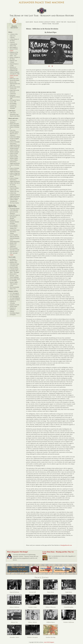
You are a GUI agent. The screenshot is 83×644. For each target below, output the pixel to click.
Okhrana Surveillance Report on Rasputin (15, 313)
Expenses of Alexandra (13, 302)
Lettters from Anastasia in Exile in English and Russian (15, 195)
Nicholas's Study (32, 601)
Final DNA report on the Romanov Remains (15, 217)
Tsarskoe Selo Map (51, 631)
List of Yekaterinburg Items (15, 241)
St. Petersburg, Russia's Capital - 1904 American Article (14, 283)
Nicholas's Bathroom (69, 616)
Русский (16, 75)
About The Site (61, 22)
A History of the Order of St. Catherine (14, 36)
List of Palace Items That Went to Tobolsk (15, 232)
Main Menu (29, 22)
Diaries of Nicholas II (15, 128)
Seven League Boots (15, 279)
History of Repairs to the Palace (15, 58)
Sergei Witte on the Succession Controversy (14, 92)
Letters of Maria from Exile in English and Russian (15, 162)
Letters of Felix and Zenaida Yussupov (15, 148)
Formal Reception (69, 601)
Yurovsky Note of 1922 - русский (14, 252)
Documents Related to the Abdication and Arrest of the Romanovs (15, 211)
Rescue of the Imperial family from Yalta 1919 (15, 84)
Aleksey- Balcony (32, 616)
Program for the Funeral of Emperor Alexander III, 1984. (15, 72)
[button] (49, 66)
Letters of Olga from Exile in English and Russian (15, 175)
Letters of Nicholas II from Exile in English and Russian (15, 170)
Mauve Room (51, 586)
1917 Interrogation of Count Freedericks (15, 297)
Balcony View (14, 616)
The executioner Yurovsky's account (15, 249)
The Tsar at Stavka (14, 203)
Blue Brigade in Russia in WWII (14, 48)
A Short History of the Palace (14, 40)
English (12, 51)
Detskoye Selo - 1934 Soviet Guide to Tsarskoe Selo (14, 264)
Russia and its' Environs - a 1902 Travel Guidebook (14, 276)
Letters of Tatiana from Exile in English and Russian (15, 180)
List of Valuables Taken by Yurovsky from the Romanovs (15, 237)
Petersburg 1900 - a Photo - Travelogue (15, 272)
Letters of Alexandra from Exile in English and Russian (15, 143)
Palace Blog (71, 22)
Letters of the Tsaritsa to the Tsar (14, 191)
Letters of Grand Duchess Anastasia (14, 151)
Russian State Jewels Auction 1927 (15, 88)
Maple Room (69, 586)
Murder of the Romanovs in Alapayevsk (13, 245)
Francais (12, 77)
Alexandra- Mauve (14, 631)
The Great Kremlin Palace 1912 (14, 288)
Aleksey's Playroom (51, 601)
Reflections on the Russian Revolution (15, 80)
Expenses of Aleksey (15, 300)
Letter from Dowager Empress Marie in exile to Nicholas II (14, 133)
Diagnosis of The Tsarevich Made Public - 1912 (14, 54)
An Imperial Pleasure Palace (14, 260)
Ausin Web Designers (49, 642)
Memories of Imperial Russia (14, 68)
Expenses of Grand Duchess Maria (14, 306)
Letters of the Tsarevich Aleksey (14, 187)
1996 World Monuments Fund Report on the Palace (15, 114)
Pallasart (56, 24)
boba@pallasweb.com (66, 545)
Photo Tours (47, 24)
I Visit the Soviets (14, 269)
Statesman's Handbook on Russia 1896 (15, 97)
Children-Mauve (51, 616)
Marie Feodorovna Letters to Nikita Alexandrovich (14, 200)
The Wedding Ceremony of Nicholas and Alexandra (13, 106)
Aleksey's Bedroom (14, 601)
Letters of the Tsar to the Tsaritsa (15, 184)
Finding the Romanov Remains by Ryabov (14, 222)
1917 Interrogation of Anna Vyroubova (15, 294)
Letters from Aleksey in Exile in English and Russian (15, 139)
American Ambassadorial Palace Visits (13, 44)
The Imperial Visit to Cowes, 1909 (15, 101)
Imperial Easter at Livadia (14, 65)
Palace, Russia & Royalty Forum (45, 22)
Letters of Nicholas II (14, 166)
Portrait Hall (32, 586)
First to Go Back (14, 267)
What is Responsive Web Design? (17, 552)
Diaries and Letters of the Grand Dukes (15, 125)
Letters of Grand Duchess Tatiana (14, 158)
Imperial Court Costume (13, 61)
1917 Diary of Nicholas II (13, 121)
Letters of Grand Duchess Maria (14, 154)
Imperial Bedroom (14, 586)
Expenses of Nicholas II (13, 309)
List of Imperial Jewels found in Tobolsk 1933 (14, 227)
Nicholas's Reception (32, 631)
